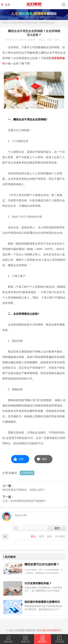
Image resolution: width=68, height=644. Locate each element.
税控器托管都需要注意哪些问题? (44, 602)
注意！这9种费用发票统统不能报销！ (25, 501)
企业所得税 (27, 473)
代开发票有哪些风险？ (38, 583)
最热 (50, 536)
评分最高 (60, 536)
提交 (57, 528)
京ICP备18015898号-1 (49, 630)
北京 (7, 5)
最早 (42, 536)
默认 (34, 536)
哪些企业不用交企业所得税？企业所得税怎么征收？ (37, 23)
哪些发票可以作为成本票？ (42, 564)
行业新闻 (13, 23)
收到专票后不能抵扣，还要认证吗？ (24, 490)
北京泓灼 (5, 23)
